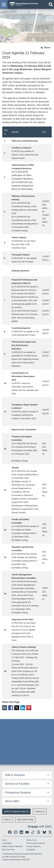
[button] (4, 4)
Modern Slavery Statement (12, 846)
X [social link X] (17, 708)
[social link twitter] (50, 832)
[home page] (23, 4)
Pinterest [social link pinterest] (29, 708)
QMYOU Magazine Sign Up (16, 812)
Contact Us (40, 812)
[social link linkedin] (21, 832)
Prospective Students (18, 792)
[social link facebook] (10, 832)
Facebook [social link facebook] (11, 708)
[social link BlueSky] (44, 832)
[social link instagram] (16, 832)
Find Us (7, 820)
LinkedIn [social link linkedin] (23, 708)
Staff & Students (15, 775)
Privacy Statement (33, 846)
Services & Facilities (17, 784)
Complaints (31, 850)
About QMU (12, 801)
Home (4, 840)
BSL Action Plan (8, 850)
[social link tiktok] (33, 832)
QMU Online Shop (25, 820)
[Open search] (51, 4)
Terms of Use (32, 840)
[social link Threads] (39, 832)
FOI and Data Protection (36, 843)
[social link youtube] (27, 832)
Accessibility (7, 843)
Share (47, 48)
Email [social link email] (5, 708)
